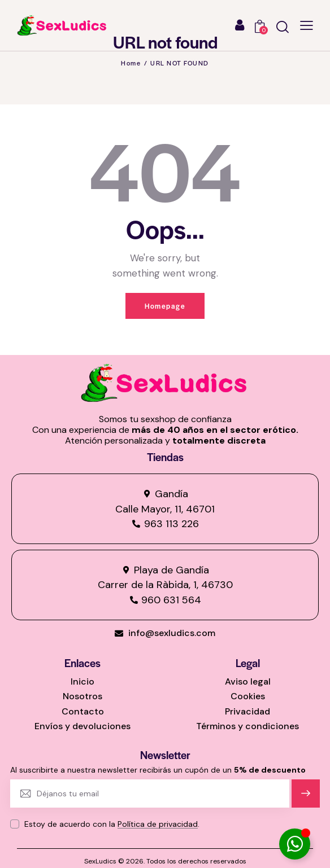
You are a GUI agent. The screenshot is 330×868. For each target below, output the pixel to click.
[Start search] (283, 27)
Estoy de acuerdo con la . (112, 824)
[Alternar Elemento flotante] (295, 844)
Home (131, 63)
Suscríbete (306, 798)
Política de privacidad (158, 824)
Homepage (165, 306)
